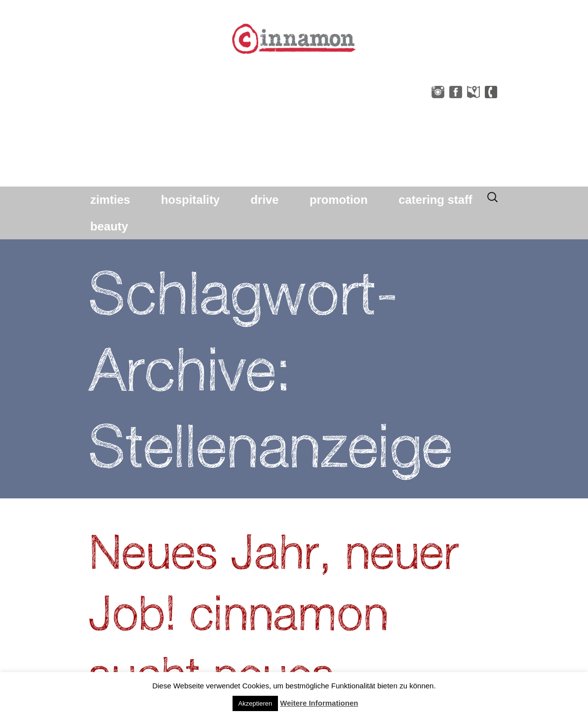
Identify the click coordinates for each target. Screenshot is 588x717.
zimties (110, 200)
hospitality (190, 200)
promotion (339, 200)
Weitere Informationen (319, 703)
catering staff (435, 200)
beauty (109, 226)
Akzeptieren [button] (255, 703)
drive (265, 200)
